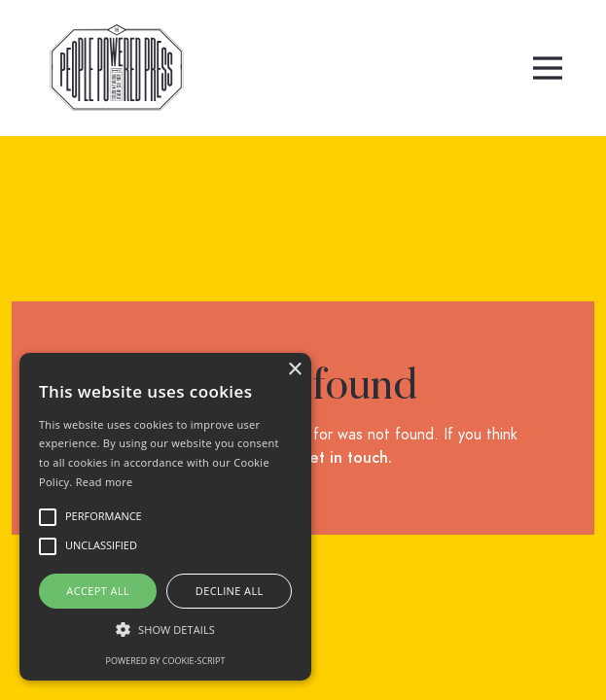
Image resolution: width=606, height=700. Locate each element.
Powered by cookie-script (166, 661)
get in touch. (346, 458)
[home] (112, 68)
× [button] (294, 370)
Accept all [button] (98, 591)
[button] (548, 68)
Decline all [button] (230, 591)
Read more (105, 482)
